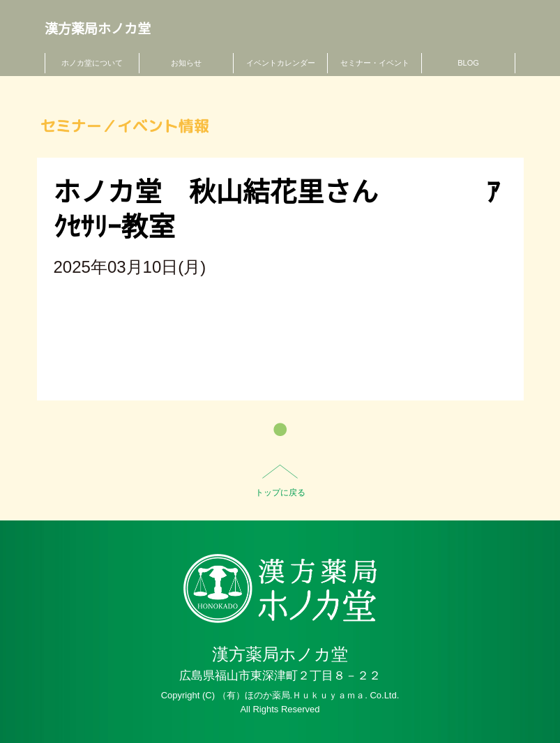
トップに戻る (280, 493)
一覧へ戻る (280, 429)
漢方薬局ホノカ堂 (98, 29)
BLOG (468, 63)
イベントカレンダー (281, 63)
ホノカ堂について (92, 63)
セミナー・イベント (375, 63)
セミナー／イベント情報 (125, 126)
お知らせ (186, 63)
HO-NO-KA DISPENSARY (280, 588)
